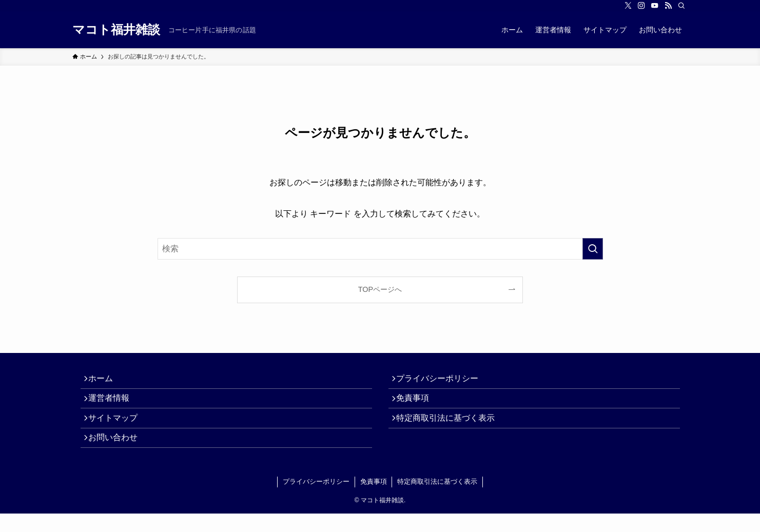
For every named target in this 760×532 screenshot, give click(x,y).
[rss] (668, 6)
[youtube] (655, 6)
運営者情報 (113, 405)
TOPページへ (380, 289)
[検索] (681, 6)
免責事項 (417, 405)
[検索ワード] (380, 249)
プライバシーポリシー (442, 381)
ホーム (105, 381)
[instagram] (641, 6)
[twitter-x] (628, 6)
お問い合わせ (118, 454)
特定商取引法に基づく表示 (450, 429)
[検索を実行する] (593, 249)
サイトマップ (118, 429)
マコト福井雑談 (116, 30)
